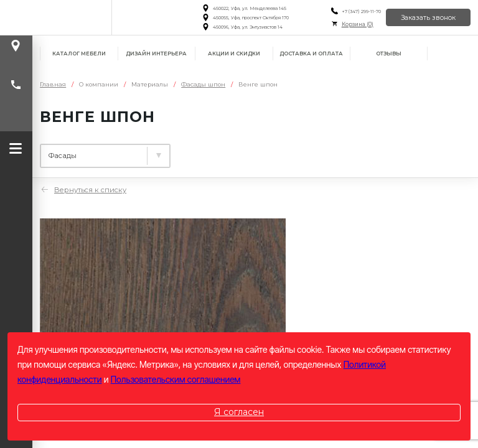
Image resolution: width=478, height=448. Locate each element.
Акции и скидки (234, 54)
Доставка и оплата (311, 54)
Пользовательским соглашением (176, 379)
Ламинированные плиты (99, 151)
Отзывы (389, 54)
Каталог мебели (79, 54)
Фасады (300, 151)
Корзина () (357, 24)
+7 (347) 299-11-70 (361, 12)
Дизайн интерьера (156, 54)
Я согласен (239, 412)
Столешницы (219, 151)
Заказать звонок (428, 18)
